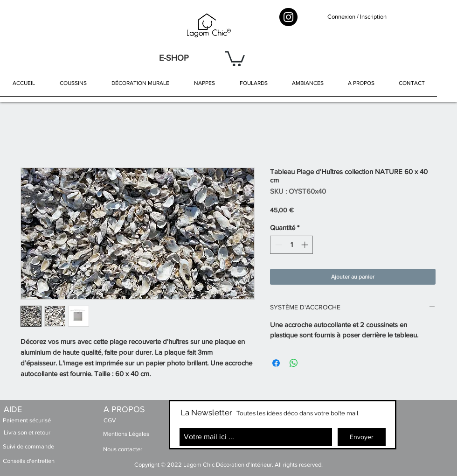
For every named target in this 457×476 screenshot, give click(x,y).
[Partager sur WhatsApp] (294, 363)
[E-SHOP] (174, 58)
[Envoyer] (362, 437)
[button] (235, 58)
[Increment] (306, 245)
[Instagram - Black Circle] (288, 17)
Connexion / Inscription (357, 17)
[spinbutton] (292, 245)
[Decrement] (278, 245)
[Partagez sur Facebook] (276, 363)
